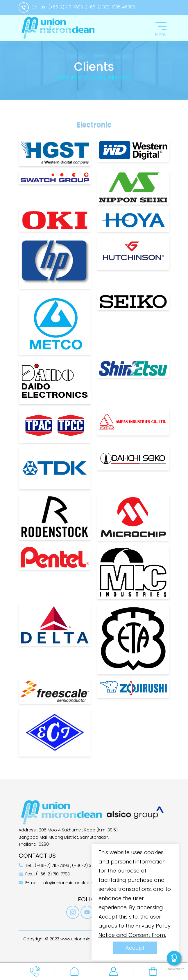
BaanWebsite (174, 969)
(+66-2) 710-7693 (53, 866)
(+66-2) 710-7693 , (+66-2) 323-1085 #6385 (92, 7)
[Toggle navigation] (161, 28)
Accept (135, 948)
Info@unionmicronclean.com (73, 883)
